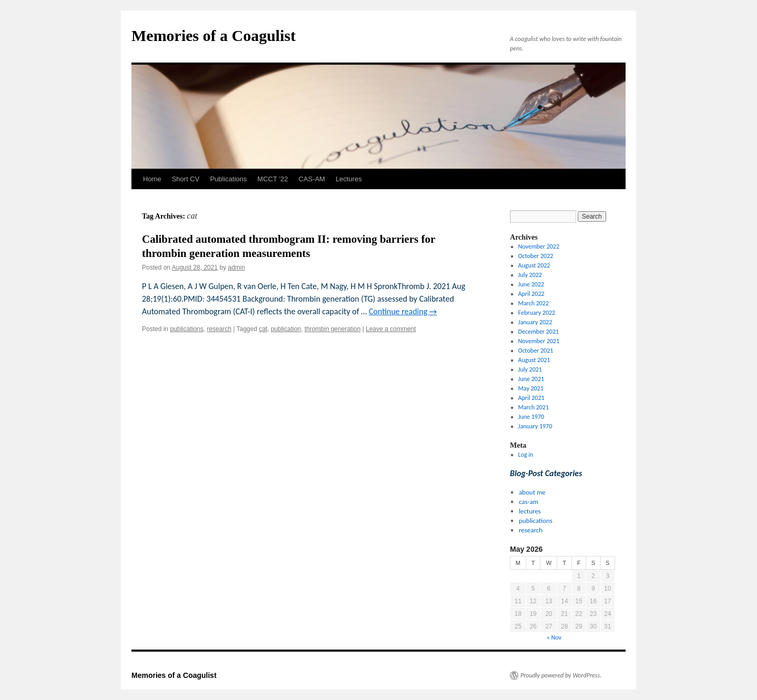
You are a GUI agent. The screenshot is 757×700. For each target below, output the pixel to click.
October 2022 (536, 256)
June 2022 (531, 284)
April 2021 (531, 398)
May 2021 (531, 388)
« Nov (554, 637)
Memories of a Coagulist (213, 35)
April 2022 (531, 294)
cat (263, 329)
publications (186, 329)
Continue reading (403, 311)
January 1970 (535, 426)
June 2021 (531, 379)
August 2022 (534, 265)
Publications (228, 179)
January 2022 (535, 322)
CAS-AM (312, 179)
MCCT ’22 (273, 179)
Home (152, 179)
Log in (526, 455)
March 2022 (534, 303)
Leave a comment (391, 329)
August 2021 (534, 360)
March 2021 (534, 407)
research (219, 329)
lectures (530, 511)
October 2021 (536, 351)
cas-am (529, 502)
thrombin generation (333, 329)
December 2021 (539, 332)
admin (237, 267)
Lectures (349, 179)
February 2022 (537, 313)
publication (286, 329)
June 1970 (531, 417)
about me (532, 492)
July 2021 (530, 369)
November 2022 (539, 246)
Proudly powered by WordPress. (561, 675)
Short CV (186, 179)
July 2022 (530, 275)
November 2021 (539, 341)
